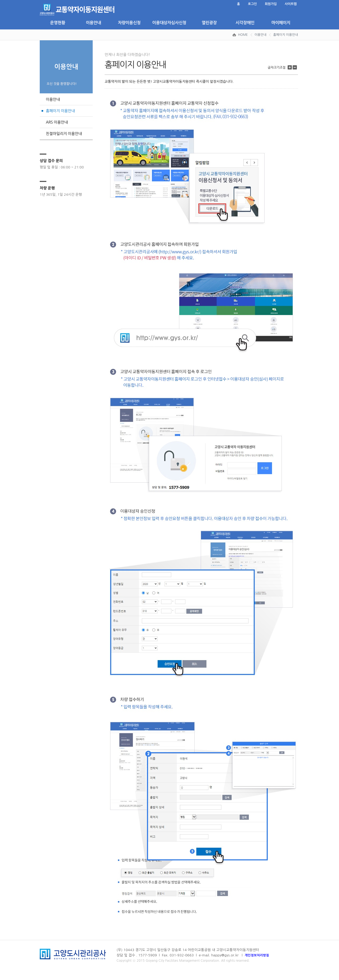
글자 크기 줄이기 (295, 67)
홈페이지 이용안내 (286, 35)
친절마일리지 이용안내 (64, 134)
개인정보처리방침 (257, 955)
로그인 (252, 4)
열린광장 (209, 23)
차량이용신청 (129, 23)
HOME (243, 35)
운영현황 (58, 23)
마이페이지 (281, 23)
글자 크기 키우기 (290, 67)
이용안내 (93, 23)
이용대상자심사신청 (169, 23)
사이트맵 (291, 4)
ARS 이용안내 (57, 122)
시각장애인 (245, 23)
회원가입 (271, 4)
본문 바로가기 (40, 0)
